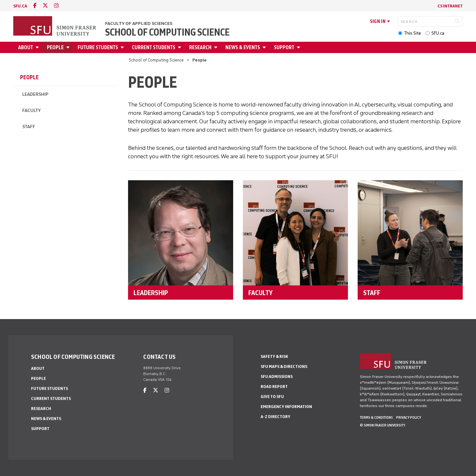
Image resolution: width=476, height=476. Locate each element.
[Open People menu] (69, 47)
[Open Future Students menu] (123, 47)
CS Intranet (450, 6)
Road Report (274, 387)
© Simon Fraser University (383, 425)
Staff (29, 127)
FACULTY (260, 293)
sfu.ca (20, 6)
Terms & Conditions (376, 417)
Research (200, 47)
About (26, 47)
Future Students (98, 47)
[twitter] (45, 6)
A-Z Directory (276, 417)
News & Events (243, 47)
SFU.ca (438, 33)
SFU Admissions (277, 376)
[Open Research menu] (217, 47)
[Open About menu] (38, 47)
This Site (412, 33)
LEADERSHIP (151, 293)
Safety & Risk (274, 356)
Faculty (32, 111)
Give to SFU (272, 397)
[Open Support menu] (299, 47)
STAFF (372, 293)
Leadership (35, 94)
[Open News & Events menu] (265, 47)
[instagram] (56, 6)
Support (284, 47)
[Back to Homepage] (55, 27)
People (55, 47)
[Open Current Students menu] (180, 47)
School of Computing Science (167, 32)
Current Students (154, 47)
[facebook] (35, 6)
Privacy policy (409, 417)
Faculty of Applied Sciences (139, 23)
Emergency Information (286, 407)
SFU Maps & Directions (284, 366)
